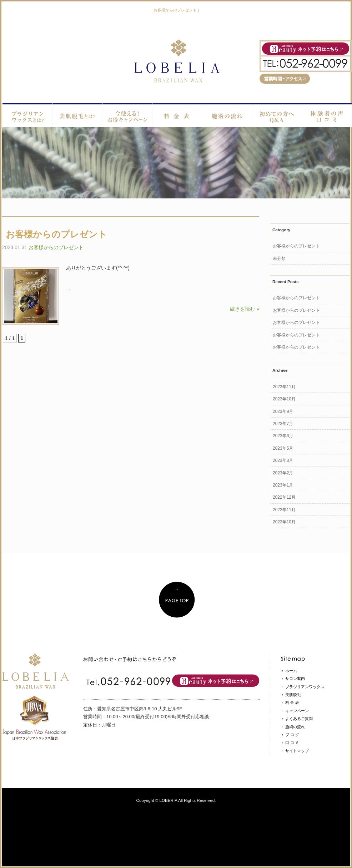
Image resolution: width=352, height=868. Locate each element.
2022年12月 (284, 497)
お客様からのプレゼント (56, 234)
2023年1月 (283, 485)
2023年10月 (284, 399)
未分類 (279, 258)
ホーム (291, 671)
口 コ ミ (292, 743)
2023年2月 (283, 473)
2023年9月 (283, 411)
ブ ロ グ (292, 735)
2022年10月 (284, 522)
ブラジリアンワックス (305, 687)
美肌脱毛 (293, 695)
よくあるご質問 (299, 719)
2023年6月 (283, 436)
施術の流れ (295, 727)
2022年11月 (284, 510)
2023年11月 (284, 387)
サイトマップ (297, 751)
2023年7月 (283, 424)
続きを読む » (245, 309)
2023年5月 (283, 448)
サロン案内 (295, 679)
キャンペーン (297, 711)
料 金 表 (292, 702)
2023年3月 (283, 460)
